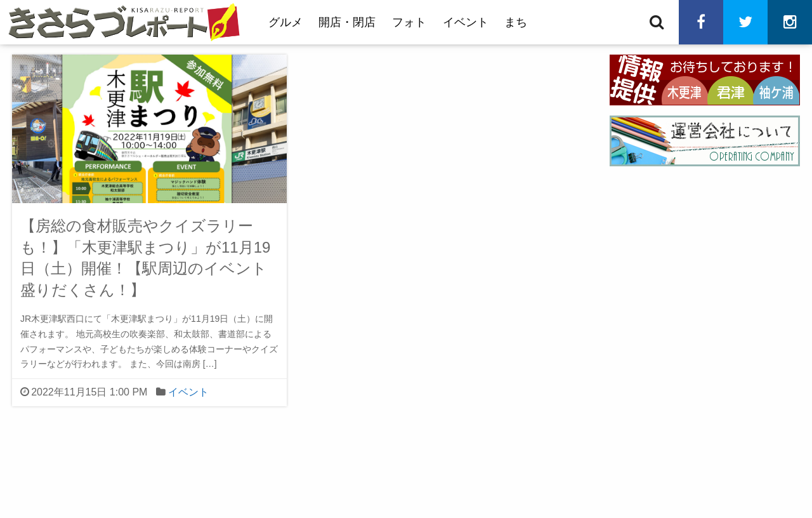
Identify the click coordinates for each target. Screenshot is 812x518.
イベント (466, 22)
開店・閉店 (347, 22)
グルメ (285, 22)
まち (516, 22)
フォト (409, 22)
